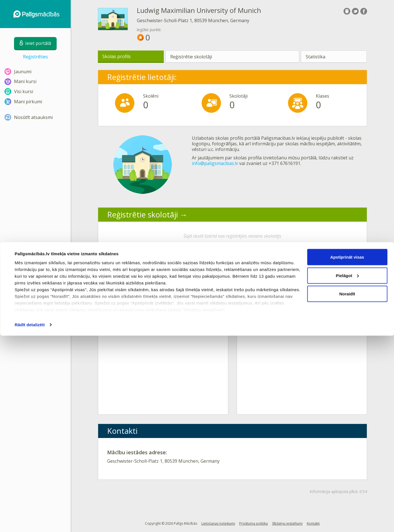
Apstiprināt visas (347, 453)
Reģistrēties (35, 57)
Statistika (315, 57)
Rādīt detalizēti (30, 521)
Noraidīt (347, 490)
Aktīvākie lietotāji (276, 266)
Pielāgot (347, 472)
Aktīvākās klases (136, 266)
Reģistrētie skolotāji (191, 57)
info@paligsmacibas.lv (215, 163)
